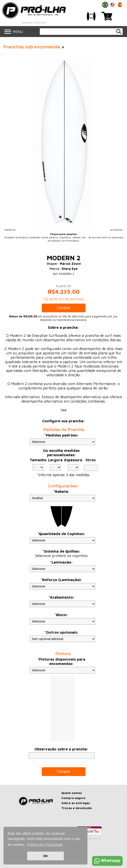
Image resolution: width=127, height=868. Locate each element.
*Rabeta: (61, 491)
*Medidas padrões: (61, 435)
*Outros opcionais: (61, 632)
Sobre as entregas (76, 803)
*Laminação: (61, 562)
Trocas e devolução (77, 808)
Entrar (43, 22)
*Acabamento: (61, 597)
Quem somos (72, 793)
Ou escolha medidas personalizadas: (61, 453)
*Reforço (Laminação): (61, 580)
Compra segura (73, 798)
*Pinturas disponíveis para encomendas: (61, 661)
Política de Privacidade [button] (45, 845)
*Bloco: (61, 615)
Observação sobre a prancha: (61, 749)
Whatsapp (107, 860)
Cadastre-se (29, 22)
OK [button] (45, 856)
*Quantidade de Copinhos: (61, 534)
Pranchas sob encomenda (32, 47)
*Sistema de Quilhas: (61, 551)
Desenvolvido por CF (89, 839)
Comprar (63, 308)
